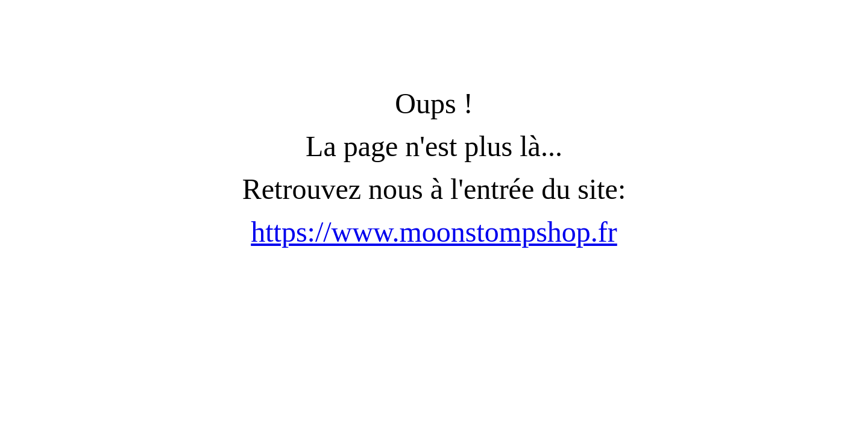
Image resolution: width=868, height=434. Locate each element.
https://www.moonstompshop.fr (434, 232)
